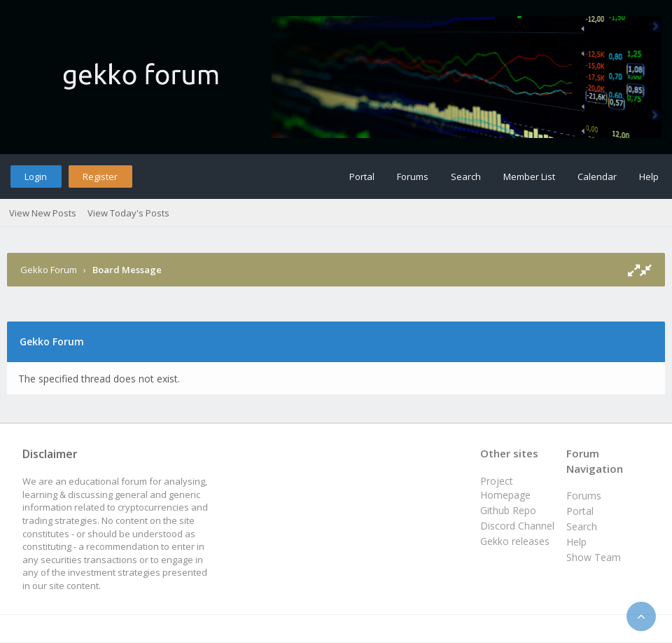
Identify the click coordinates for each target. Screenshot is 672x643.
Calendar (597, 177)
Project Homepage (505, 488)
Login (36, 177)
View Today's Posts (128, 213)
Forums (413, 177)
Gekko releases (515, 541)
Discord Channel (517, 526)
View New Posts (43, 213)
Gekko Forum (49, 270)
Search (466, 177)
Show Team (594, 557)
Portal (362, 177)
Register (100, 177)
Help (649, 177)
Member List (529, 177)
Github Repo (508, 510)
